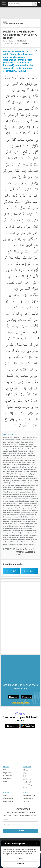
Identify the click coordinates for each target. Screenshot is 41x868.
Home (5, 41)
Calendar (25, 770)
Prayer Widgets (8, 802)
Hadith (11, 41)
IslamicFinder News (29, 796)
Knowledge (26, 788)
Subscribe (21, 831)
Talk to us (26, 802)
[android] (28, 726)
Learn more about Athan (21, 703)
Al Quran (25, 773)
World (5, 782)
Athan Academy (8, 799)
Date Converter (27, 782)
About (25, 792)
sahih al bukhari (21, 41)
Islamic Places (8, 776)
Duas (5, 770)
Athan (5, 796)
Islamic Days (27, 779)
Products (7, 792)
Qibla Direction (8, 779)
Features (27, 767)
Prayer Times (7, 773)
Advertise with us (28, 799)
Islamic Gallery (27, 785)
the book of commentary (13, 24)
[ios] (12, 726)
